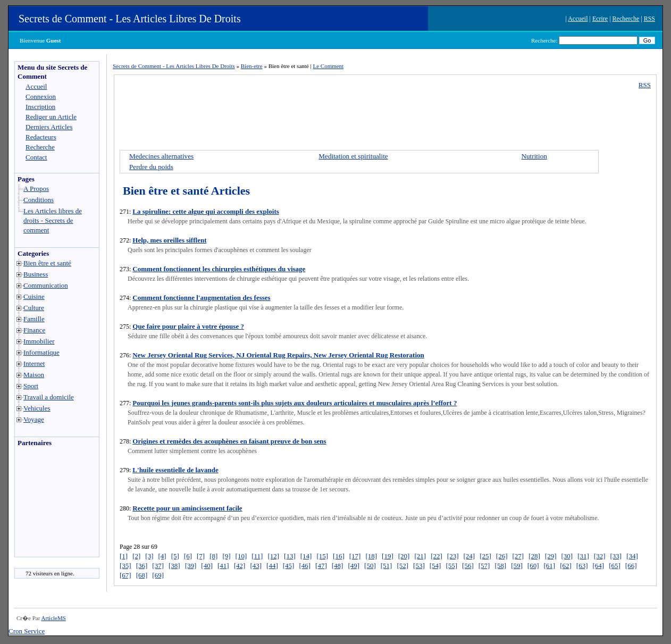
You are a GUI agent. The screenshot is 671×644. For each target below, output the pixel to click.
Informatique (41, 352)
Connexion (41, 97)
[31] (583, 556)
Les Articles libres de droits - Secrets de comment (53, 220)
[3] (149, 556)
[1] (124, 556)
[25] (485, 556)
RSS (649, 19)
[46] (305, 566)
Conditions (39, 200)
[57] (484, 566)
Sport (31, 386)
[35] (125, 566)
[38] (174, 566)
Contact (36, 157)
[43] (256, 566)
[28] (534, 556)
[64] (598, 566)
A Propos (36, 189)
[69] (158, 575)
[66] (631, 566)
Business (36, 274)
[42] (240, 566)
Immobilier (39, 341)
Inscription (40, 107)
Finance (34, 330)
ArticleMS (53, 618)
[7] (201, 556)
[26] (502, 556)
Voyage (34, 419)
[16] (339, 556)
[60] (533, 566)
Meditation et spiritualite (353, 156)
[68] (142, 575)
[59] (517, 566)
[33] (616, 556)
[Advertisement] (47, 505)
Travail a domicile (49, 397)
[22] (437, 556)
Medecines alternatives (161, 156)
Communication (46, 285)
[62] (566, 566)
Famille (34, 319)
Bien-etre (252, 66)
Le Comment (328, 66)
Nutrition (534, 156)
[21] (420, 556)
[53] (419, 566)
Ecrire (600, 19)
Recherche (626, 19)
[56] (468, 566)
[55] (451, 566)
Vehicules (37, 408)
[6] (188, 556)
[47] (321, 566)
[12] (273, 556)
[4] (162, 556)
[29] (551, 556)
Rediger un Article (51, 117)
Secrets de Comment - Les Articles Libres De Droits (130, 19)
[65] (615, 566)
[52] (402, 566)
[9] (226, 556)
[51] (387, 566)
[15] (322, 556)
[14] (306, 556)
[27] (518, 556)
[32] (600, 556)
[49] (354, 566)
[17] (355, 556)
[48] (338, 566)
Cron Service (27, 631)
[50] (370, 566)
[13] (290, 556)
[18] (371, 556)
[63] (582, 566)
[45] (289, 566)
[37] (158, 566)
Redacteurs (41, 137)
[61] (549, 566)
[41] (223, 566)
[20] (404, 556)
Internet (34, 363)
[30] (567, 556)
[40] (207, 566)
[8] (213, 556)
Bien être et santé (47, 263)
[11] (257, 556)
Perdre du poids (151, 167)
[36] (142, 566)
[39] (191, 566)
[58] (500, 566)
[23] (453, 556)
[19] (388, 556)
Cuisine (34, 296)
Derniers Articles (49, 127)
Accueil (578, 19)
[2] (136, 556)
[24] (469, 556)
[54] (435, 566)
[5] (175, 556)
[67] (125, 575)
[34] (632, 556)
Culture (34, 308)
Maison (34, 375)
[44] (272, 566)
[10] (241, 556)
